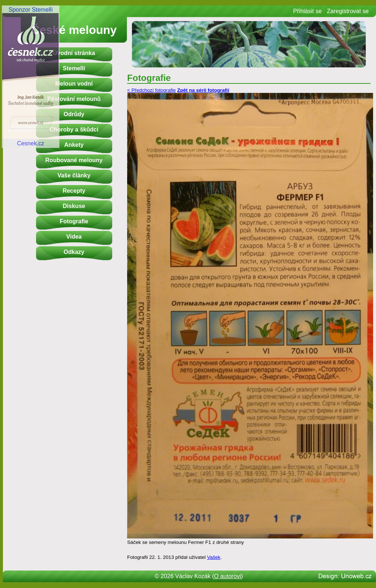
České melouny (74, 30)
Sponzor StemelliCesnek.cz (31, 77)
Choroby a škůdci (74, 130)
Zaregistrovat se (348, 11)
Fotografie (74, 221)
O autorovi (228, 576)
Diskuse (74, 206)
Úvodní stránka (74, 53)
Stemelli (74, 68)
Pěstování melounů (74, 99)
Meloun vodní (74, 84)
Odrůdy (74, 114)
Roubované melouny (74, 160)
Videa (74, 237)
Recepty (74, 191)
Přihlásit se (308, 11)
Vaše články (74, 175)
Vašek (214, 557)
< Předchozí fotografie (151, 90)
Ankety (74, 145)
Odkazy (74, 252)
